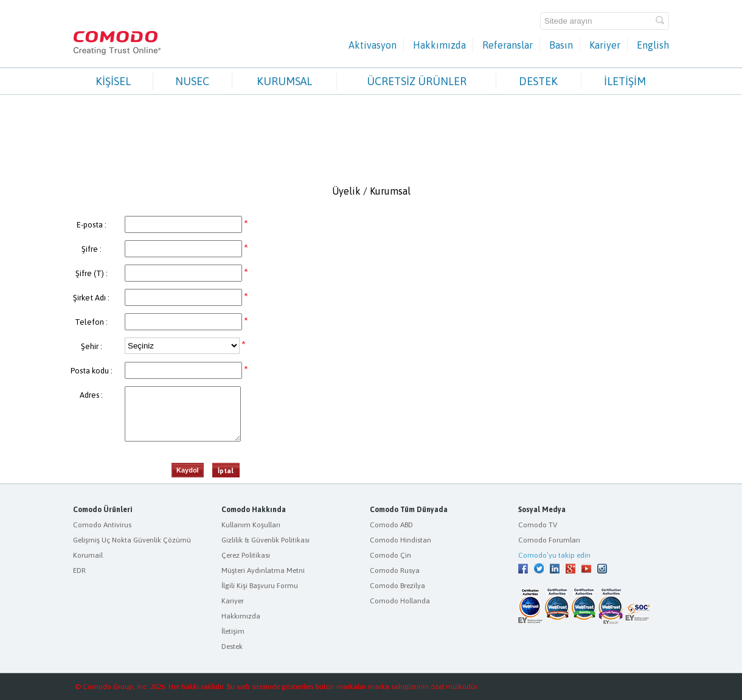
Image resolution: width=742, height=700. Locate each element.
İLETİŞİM (625, 81)
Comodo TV (538, 525)
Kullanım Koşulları (251, 525)
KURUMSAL (284, 81)
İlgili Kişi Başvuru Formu (260, 586)
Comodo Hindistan (400, 540)
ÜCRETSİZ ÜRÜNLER (417, 81)
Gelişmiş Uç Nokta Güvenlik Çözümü (132, 540)
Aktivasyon (373, 45)
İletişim (233, 631)
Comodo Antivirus (102, 525)
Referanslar (508, 45)
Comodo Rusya (395, 570)
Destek (232, 646)
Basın (561, 45)
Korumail (88, 555)
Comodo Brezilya (397, 586)
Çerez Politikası (246, 555)
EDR (79, 570)
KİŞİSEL (113, 81)
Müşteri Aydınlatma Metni (263, 570)
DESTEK (538, 81)
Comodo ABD (391, 525)
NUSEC (192, 81)
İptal (226, 471)
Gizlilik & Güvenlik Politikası (265, 540)
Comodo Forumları (549, 540)
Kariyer (605, 45)
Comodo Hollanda (400, 601)
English (653, 45)
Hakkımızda (439, 45)
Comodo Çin (390, 555)
